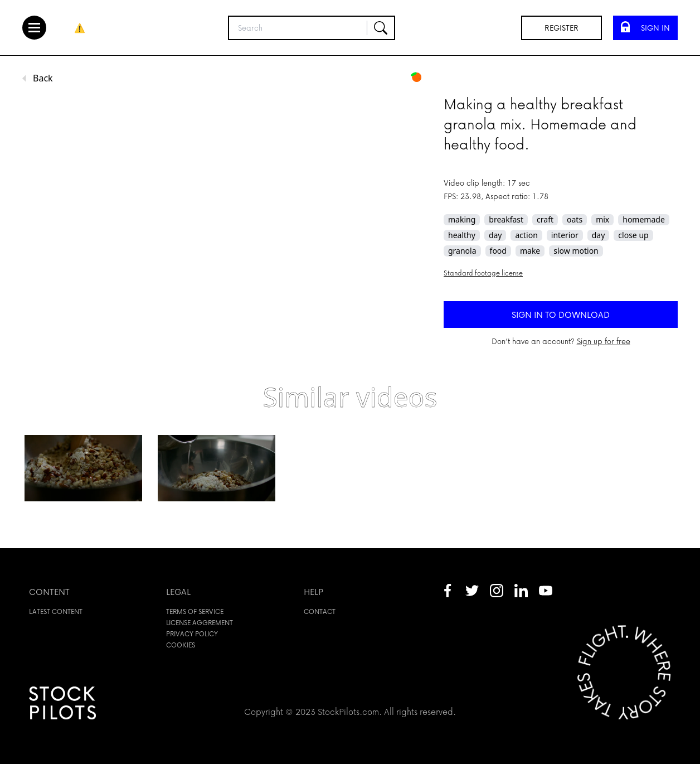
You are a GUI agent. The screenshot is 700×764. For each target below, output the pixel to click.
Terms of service (195, 611)
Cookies (181, 645)
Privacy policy (192, 634)
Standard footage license (483, 273)
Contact (320, 611)
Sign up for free (604, 341)
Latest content (56, 611)
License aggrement (200, 623)
